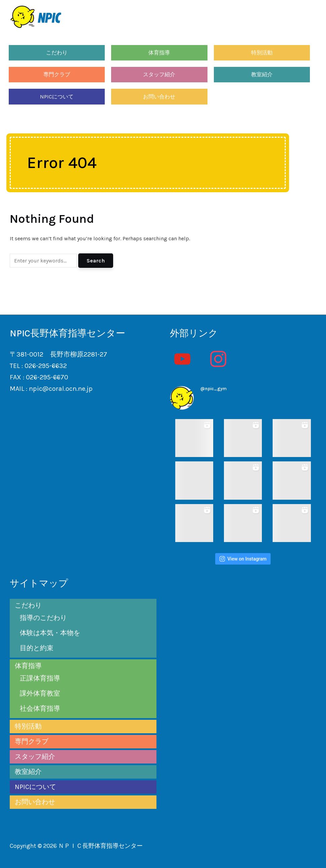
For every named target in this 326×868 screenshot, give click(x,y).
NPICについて (57, 97)
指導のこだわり (43, 618)
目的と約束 (37, 648)
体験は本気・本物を (50, 633)
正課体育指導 (40, 678)
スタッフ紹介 (159, 74)
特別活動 (262, 53)
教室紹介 (262, 74)
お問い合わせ (159, 97)
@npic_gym (214, 389)
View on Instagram (243, 559)
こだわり (57, 53)
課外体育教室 (40, 693)
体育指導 (159, 53)
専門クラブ (57, 74)
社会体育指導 (40, 709)
